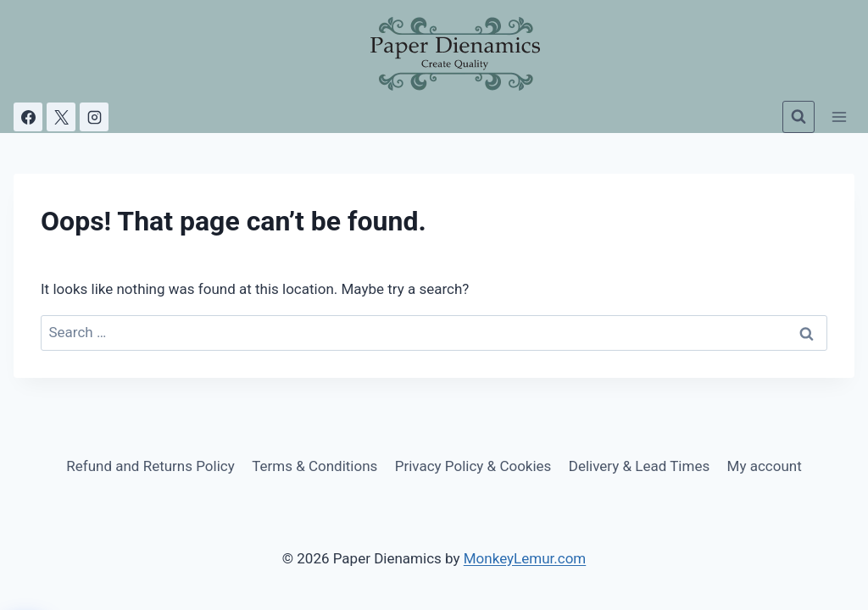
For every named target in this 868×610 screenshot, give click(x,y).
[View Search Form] (798, 117)
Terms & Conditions (314, 466)
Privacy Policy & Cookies (473, 466)
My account (765, 466)
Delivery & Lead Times (639, 466)
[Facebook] (28, 117)
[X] (61, 117)
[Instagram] (94, 117)
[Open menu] (839, 116)
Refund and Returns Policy (150, 466)
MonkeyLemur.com (525, 558)
